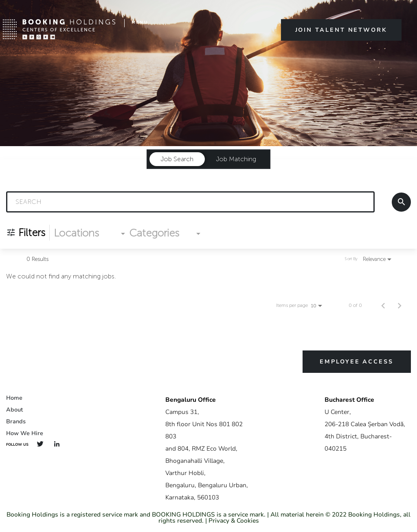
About (14, 410)
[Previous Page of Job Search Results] (383, 305)
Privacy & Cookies (234, 521)
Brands (16, 421)
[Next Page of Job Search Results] (399, 305)
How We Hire (25, 433)
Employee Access (357, 362)
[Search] (401, 202)
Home (14, 398)
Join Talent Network (341, 30)
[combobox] (190, 202)
